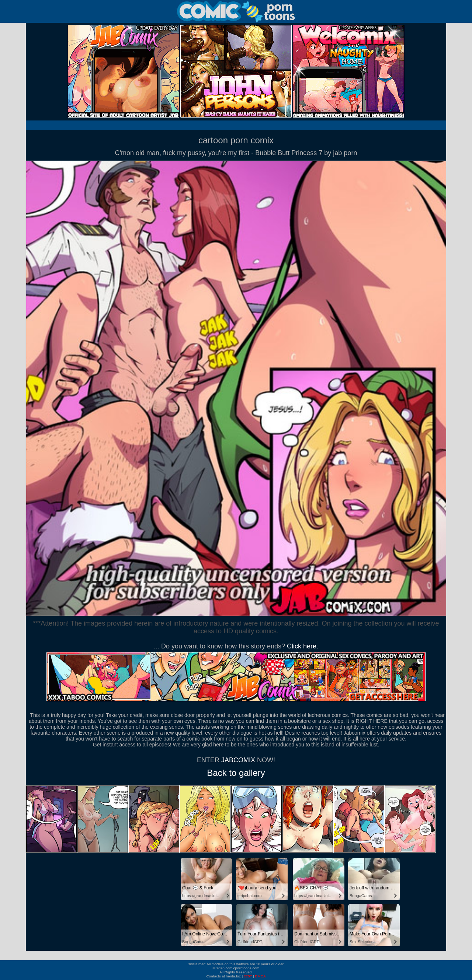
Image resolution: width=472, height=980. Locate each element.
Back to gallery (236, 773)
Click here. (303, 646)
